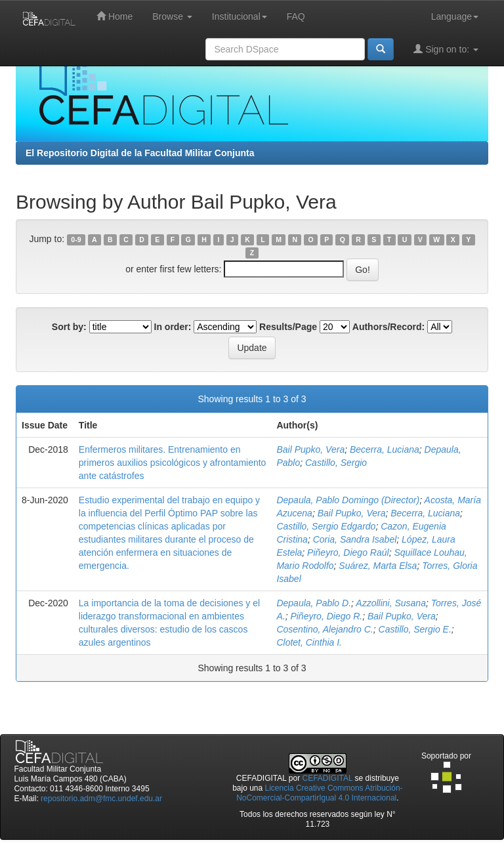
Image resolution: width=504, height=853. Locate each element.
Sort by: (69, 327)
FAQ (296, 16)
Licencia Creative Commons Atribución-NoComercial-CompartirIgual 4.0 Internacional (319, 793)
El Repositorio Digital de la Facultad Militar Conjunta (140, 153)
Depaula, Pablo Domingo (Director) (348, 500)
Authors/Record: (388, 327)
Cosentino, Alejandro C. (325, 629)
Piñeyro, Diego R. (326, 616)
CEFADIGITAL (328, 778)
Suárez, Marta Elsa (378, 566)
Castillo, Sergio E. (415, 629)
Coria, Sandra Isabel (355, 539)
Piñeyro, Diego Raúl (348, 552)
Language (455, 16)
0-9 (76, 239)
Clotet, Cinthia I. (309, 642)
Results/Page (288, 327)
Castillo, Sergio (336, 463)
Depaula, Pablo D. (314, 603)
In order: (173, 327)
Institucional (240, 16)
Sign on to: (446, 49)
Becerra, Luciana (385, 449)
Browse (172, 16)
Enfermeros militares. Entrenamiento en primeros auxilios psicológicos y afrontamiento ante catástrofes (173, 463)
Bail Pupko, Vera (310, 449)
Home (115, 16)
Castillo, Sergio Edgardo (326, 526)
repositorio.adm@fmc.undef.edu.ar (101, 799)
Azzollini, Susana (391, 603)
